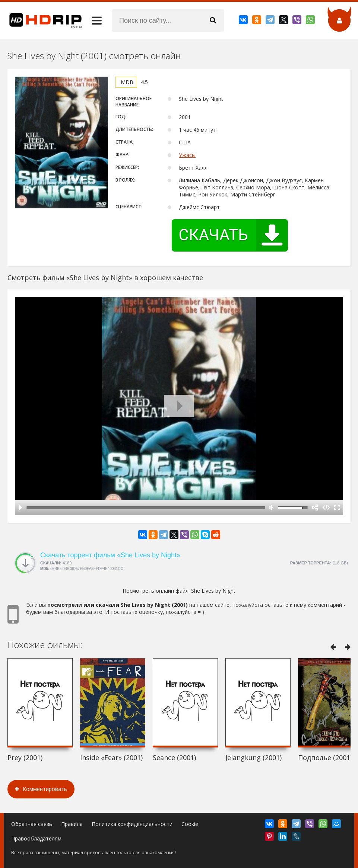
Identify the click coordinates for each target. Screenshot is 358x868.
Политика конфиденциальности (132, 824)
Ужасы (187, 155)
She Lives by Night (213, 591)
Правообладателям (36, 838)
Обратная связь (32, 824)
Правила (72, 824)
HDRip (41, 20)
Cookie (190, 824)
